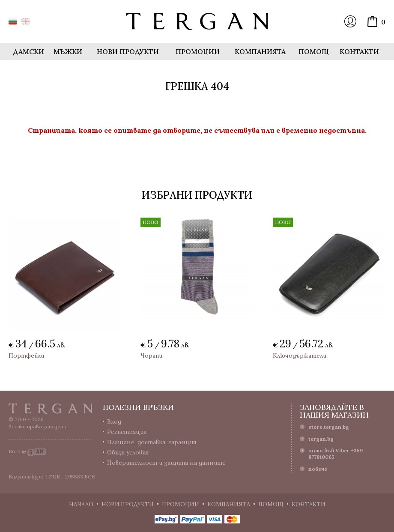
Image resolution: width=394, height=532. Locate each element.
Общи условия (128, 452)
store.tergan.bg (329, 427)
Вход (350, 21)
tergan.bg (321, 439)
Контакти (359, 51)
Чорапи (151, 356)
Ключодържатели (300, 356)
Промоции (198, 51)
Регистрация (127, 432)
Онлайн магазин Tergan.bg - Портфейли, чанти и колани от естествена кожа (197, 21)
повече (318, 469)
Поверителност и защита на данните (166, 463)
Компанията (260, 51)
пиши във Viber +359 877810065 (336, 454)
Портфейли (26, 356)
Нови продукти (128, 51)
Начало (81, 504)
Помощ (314, 51)
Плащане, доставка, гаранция (152, 442)
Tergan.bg (51, 409)
